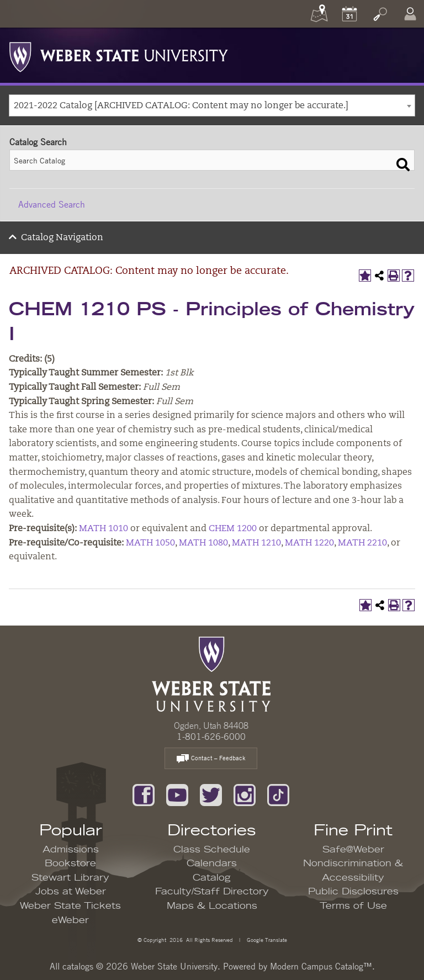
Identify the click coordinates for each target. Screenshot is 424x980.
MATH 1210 (256, 543)
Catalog (212, 878)
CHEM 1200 (233, 529)
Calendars (212, 864)
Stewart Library (70, 878)
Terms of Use (353, 906)
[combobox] (212, 105)
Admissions (71, 850)
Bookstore (70, 864)
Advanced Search (52, 204)
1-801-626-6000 (211, 737)
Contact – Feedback (211, 759)
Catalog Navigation (62, 238)
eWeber (70, 920)
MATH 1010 (104, 529)
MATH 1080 (203, 543)
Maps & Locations (212, 906)
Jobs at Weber (71, 892)
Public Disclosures (353, 892)
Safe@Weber (353, 850)
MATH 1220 (309, 543)
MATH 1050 (150, 543)
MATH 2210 (362, 543)
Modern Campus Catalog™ (321, 966)
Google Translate (266, 939)
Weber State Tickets (70, 906)
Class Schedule (212, 850)
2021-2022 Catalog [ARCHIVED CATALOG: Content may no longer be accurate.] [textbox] (181, 106)
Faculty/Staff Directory (212, 892)
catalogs (78, 966)
